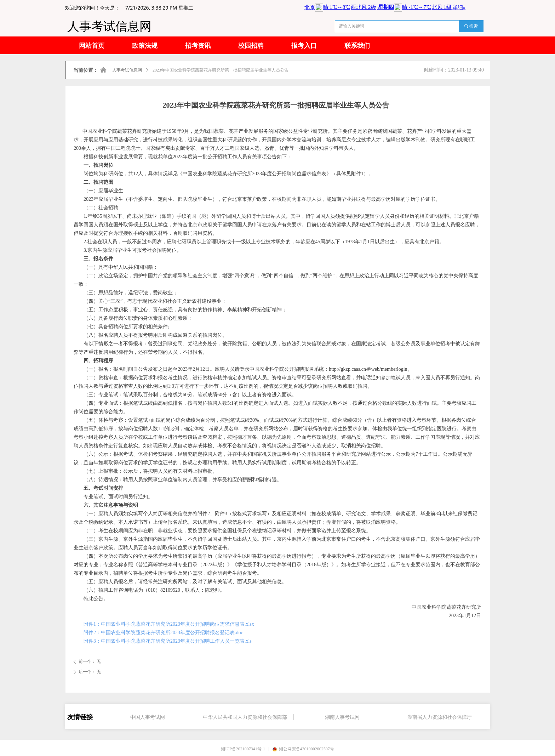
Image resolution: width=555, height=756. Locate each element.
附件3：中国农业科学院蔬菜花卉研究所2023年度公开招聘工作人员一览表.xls (168, 641)
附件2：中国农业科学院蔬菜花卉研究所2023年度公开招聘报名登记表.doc (163, 633)
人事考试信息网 (127, 70)
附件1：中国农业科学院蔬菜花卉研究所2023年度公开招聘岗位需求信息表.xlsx (169, 624)
